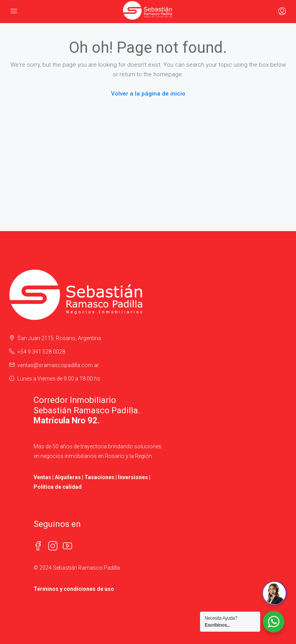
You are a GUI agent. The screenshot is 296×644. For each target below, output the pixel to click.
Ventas (42, 477)
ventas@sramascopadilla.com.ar (58, 365)
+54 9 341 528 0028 (41, 352)
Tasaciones (99, 477)
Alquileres (68, 477)
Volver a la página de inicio (148, 94)
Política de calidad (58, 487)
